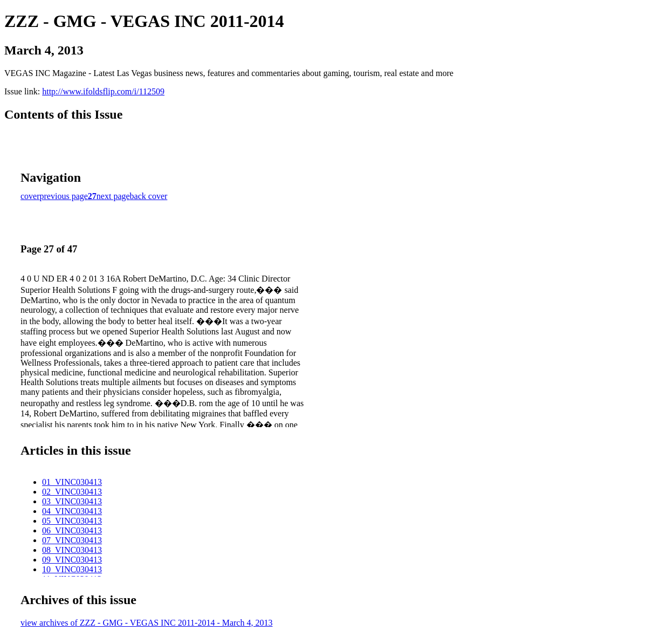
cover (30, 196)
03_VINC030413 (72, 501)
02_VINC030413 (72, 492)
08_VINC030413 (72, 550)
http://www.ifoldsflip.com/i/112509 (103, 91)
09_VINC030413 (72, 560)
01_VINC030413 (72, 482)
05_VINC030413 (72, 521)
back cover (149, 196)
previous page (64, 196)
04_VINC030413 (72, 511)
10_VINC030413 (72, 569)
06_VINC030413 (72, 530)
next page (113, 196)
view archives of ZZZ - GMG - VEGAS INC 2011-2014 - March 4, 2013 (146, 623)
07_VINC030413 (72, 540)
